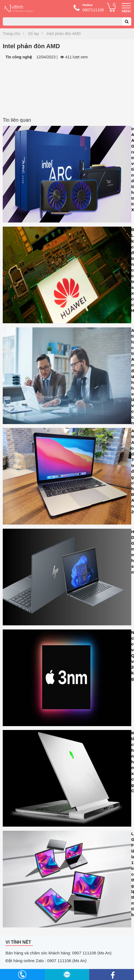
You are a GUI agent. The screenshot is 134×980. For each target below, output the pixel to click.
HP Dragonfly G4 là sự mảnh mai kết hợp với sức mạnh (67, 578)
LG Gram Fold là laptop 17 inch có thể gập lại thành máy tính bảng (67, 880)
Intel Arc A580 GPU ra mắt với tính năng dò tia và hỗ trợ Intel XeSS (67, 176)
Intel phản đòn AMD (64, 34)
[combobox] (67, 21)
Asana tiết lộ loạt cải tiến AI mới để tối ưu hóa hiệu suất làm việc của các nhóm (67, 377)
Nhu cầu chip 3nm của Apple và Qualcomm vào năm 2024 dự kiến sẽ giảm (67, 679)
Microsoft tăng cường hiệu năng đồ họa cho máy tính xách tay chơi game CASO (67, 780)
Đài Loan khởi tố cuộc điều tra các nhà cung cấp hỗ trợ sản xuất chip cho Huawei (67, 276)
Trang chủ (12, 34)
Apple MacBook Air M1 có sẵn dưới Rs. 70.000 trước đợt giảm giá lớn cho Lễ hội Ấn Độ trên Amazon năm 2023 (67, 478)
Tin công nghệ (19, 57)
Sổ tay (33, 34)
